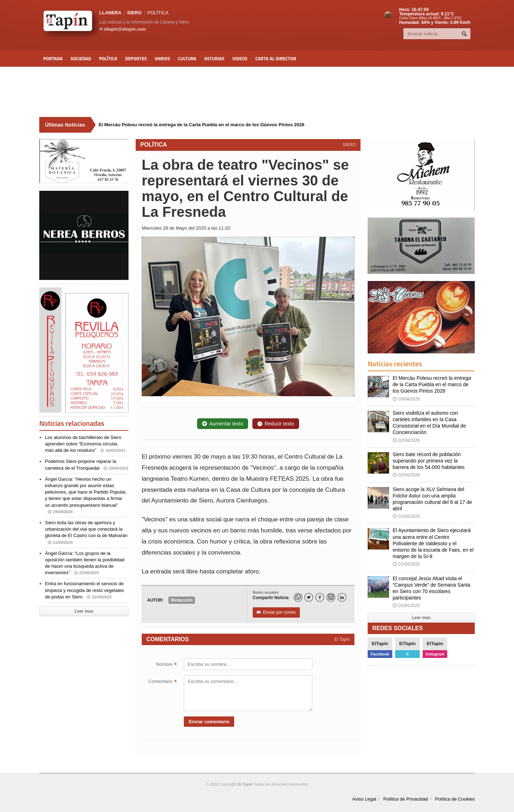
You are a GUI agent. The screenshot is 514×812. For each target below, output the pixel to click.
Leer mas (84, 611)
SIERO (134, 13)
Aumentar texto (223, 424)
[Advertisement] (257, 92)
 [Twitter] (309, 597)
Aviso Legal (364, 799)
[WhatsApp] (298, 597)
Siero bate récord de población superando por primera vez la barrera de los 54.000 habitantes (429, 461)
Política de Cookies (455, 799)
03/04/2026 (406, 399)
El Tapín (342, 639)
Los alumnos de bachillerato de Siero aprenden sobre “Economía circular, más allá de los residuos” (85, 444)
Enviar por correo (276, 613)
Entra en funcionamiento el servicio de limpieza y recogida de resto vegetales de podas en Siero (84, 590)
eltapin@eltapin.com (125, 29)
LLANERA (110, 13)
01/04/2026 (406, 516)
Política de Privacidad (406, 799)
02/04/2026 (406, 440)
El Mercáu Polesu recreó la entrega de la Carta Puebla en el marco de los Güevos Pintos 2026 (432, 384)
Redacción (182, 600)
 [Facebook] (320, 597)
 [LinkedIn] (342, 597)
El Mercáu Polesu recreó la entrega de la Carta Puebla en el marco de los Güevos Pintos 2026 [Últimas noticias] (201, 125)
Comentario (163, 682)
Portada (53, 58)
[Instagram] (331, 597)
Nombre (166, 665)
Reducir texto (276, 424)
